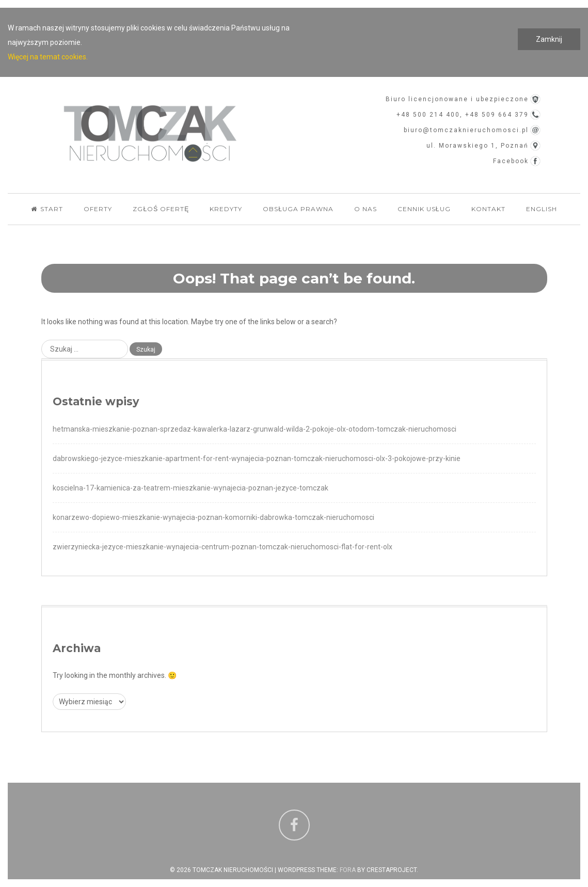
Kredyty (226, 209)
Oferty (98, 209)
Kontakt (488, 209)
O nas (365, 209)
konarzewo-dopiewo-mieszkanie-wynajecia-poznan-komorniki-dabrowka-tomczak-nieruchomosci (213, 517)
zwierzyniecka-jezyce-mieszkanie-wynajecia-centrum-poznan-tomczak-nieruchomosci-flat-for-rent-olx (223, 547)
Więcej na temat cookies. (48, 57)
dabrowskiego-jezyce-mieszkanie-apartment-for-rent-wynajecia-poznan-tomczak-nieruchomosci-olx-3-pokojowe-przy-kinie (257, 458)
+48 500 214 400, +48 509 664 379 (463, 115)
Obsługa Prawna (298, 209)
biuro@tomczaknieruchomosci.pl (466, 130)
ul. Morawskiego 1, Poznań (478, 146)
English (542, 209)
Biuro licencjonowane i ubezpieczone (457, 99)
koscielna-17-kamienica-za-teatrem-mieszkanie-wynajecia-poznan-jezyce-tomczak (190, 488)
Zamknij (549, 39)
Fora (348, 870)
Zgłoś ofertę (161, 209)
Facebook (511, 161)
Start (47, 209)
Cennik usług (424, 209)
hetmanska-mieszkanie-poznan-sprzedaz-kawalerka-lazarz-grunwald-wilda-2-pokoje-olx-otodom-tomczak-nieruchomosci (255, 429)
